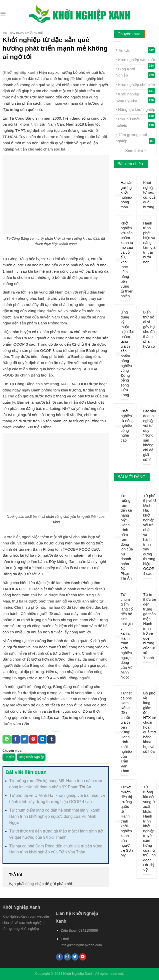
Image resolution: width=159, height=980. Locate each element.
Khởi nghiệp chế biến (135, 86)
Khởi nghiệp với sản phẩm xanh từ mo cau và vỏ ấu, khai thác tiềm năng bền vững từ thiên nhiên (127, 260)
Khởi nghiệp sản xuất (135, 61)
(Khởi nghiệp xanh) (20, 72)
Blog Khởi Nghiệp (30, 33)
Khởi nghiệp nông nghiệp (135, 97)
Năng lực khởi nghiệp (135, 111)
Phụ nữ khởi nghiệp (135, 122)
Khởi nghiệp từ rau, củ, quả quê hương (149, 195)
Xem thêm (136, 150)
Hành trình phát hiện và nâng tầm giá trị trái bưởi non (149, 243)
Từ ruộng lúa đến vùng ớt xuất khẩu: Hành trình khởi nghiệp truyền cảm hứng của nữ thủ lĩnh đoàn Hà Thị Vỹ (149, 828)
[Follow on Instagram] (67, 957)
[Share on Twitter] (25, 739)
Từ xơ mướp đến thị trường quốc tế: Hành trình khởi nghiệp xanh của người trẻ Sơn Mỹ (127, 821)
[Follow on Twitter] (75, 957)
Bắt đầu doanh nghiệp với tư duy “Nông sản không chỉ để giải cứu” (150, 435)
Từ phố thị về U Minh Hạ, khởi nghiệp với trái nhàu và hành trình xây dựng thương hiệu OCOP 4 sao (150, 535)
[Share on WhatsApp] (7, 739)
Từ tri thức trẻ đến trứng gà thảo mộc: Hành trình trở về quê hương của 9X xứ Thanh (150, 626)
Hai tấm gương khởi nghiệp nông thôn (127, 195)
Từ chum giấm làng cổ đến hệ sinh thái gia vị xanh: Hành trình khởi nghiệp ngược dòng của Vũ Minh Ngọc (55, 816)
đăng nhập (34, 884)
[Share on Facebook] (16, 739)
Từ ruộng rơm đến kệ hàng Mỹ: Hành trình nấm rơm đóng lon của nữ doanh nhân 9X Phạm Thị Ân (127, 537)
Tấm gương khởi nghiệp (135, 138)
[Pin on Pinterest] (33, 739)
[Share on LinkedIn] (42, 739)
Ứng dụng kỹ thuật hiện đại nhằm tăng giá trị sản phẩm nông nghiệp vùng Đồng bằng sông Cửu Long (127, 353)
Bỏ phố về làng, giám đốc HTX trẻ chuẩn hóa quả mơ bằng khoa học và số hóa (150, 722)
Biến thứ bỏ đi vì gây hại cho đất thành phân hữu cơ (149, 329)
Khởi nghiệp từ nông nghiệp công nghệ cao (127, 426)
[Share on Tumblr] (51, 739)
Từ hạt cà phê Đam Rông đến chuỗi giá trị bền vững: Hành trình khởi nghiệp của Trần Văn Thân (126, 732)
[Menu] (3, 14)
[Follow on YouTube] (83, 957)
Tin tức (8, 33)
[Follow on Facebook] (59, 957)
